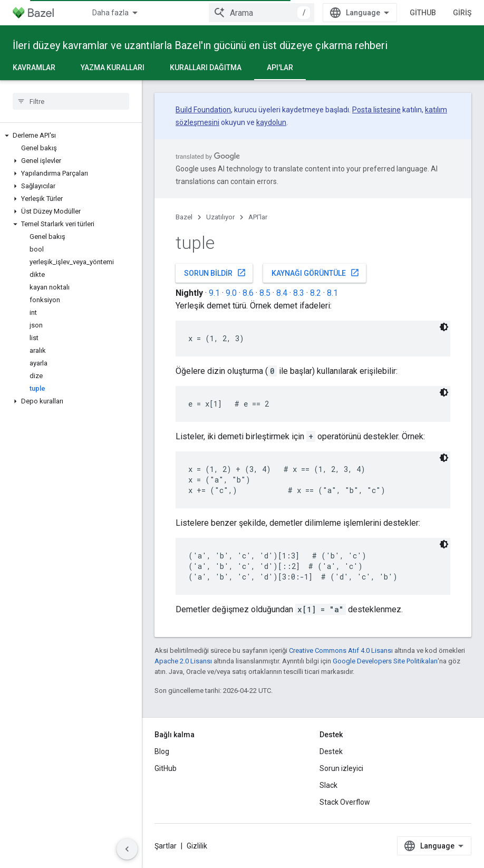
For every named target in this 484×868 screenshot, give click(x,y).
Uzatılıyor (220, 217)
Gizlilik (197, 846)
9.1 (214, 293)
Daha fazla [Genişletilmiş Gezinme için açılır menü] (110, 13)
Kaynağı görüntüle (316, 273)
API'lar (258, 217)
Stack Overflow (345, 802)
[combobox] (262, 13)
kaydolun (271, 122)
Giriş (462, 13)
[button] (71, 136)
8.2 (316, 293)
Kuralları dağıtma (206, 67)
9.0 (231, 293)
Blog (162, 751)
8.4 (282, 293)
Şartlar (166, 846)
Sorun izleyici (341, 768)
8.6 (248, 293)
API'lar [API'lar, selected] (280, 67)
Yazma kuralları (113, 67)
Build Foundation (203, 110)
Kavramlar (34, 67)
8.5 (265, 293)
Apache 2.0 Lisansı (183, 661)
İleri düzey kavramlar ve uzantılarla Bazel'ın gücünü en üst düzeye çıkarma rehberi (200, 45)
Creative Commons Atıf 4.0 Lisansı (341, 650)
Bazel (184, 217)
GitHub (423, 13)
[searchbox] (71, 101)
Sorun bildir (215, 273)
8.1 (332, 293)
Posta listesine (376, 110)
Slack (328, 785)
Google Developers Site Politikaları (385, 661)
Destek (331, 751)
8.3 (299, 293)
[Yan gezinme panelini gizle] (127, 849)
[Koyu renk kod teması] (444, 327)
